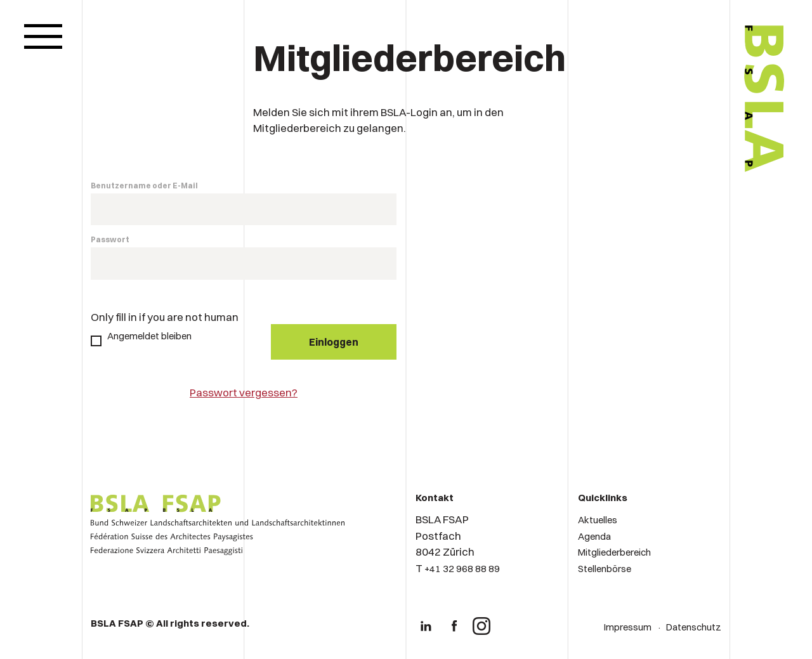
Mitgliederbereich (614, 552)
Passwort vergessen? (244, 392)
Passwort (110, 239)
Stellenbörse (605, 569)
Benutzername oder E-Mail (144, 186)
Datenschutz (694, 627)
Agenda (594, 536)
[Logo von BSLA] (711, 211)
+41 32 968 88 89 (462, 569)
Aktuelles (598, 520)
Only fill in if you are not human (165, 317)
